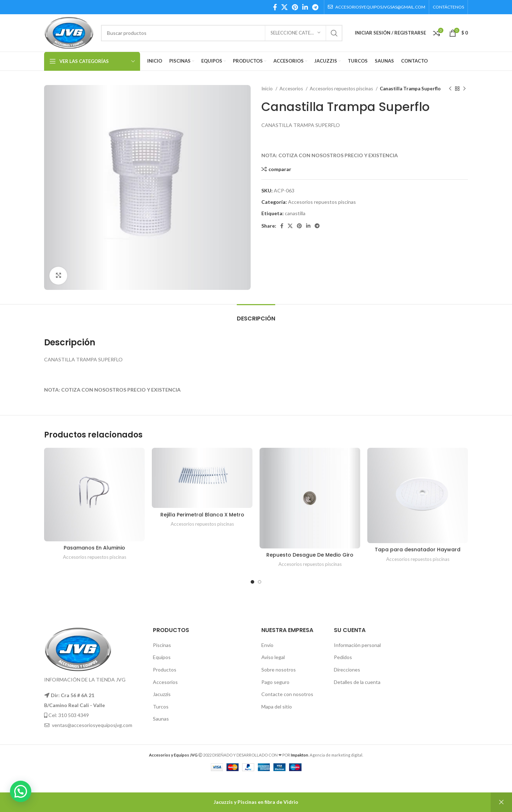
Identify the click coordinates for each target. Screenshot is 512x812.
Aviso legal (273, 657)
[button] (21, 791)
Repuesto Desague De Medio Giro (310, 555)
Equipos (162, 657)
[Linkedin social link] (305, 7)
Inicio (268, 89)
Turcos (161, 707)
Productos (165, 670)
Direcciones (347, 670)
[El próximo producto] (464, 89)
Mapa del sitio (277, 707)
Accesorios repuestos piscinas (342, 89)
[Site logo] (69, 32)
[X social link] (284, 7)
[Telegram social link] (315, 7)
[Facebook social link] (275, 7)
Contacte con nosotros (287, 694)
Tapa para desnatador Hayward (418, 550)
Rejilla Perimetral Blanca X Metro (202, 515)
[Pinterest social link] (295, 7)
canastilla (295, 213)
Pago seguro (275, 682)
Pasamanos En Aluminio (94, 548)
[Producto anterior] (450, 89)
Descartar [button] (501, 802)
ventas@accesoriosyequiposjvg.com (92, 725)
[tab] (256, 315)
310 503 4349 (74, 715)
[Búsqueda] (222, 33)
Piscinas (162, 645)
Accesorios (292, 89)
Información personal (357, 645)
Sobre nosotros (279, 670)
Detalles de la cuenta (357, 682)
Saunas (161, 719)
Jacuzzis (162, 694)
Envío (267, 645)
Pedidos (343, 657)
